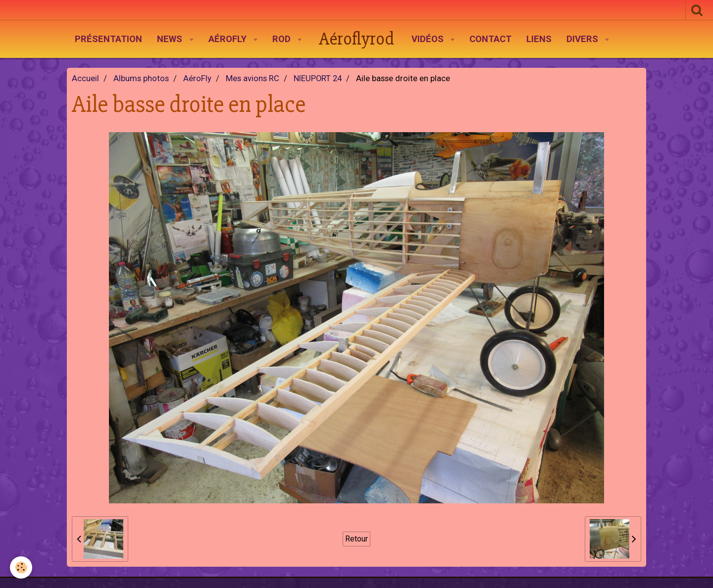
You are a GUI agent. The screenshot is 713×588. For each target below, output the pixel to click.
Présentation (108, 39)
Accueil (85, 78)
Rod (283, 39)
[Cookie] (21, 567)
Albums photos (141, 78)
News (171, 39)
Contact (490, 39)
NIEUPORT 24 (318, 78)
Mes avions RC (253, 78)
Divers (584, 39)
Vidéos (429, 39)
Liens (539, 39)
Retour (356, 539)
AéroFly (229, 39)
